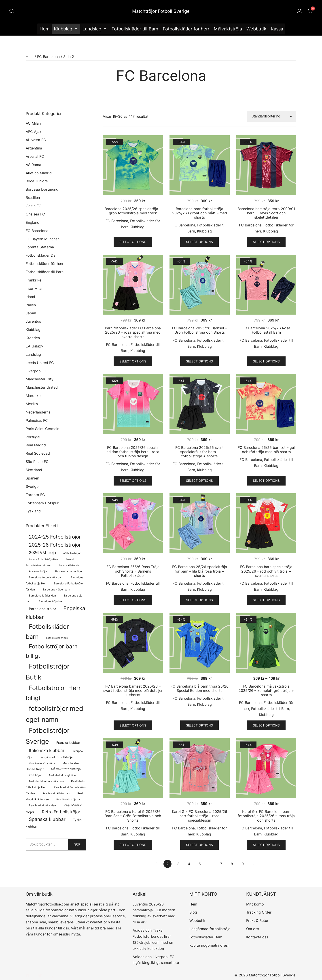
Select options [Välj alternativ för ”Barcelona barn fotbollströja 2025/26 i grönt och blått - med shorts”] (199, 242)
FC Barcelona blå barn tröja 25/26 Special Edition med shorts (200, 688)
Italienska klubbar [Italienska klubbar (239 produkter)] (47, 750)
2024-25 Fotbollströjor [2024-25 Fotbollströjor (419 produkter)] (55, 537)
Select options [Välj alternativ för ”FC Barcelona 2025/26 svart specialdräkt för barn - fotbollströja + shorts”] (199, 480)
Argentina (34, 148)
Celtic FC (34, 206)
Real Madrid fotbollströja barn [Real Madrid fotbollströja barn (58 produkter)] (46, 781)
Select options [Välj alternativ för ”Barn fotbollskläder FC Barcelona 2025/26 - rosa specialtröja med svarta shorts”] (133, 361)
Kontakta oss (257, 937)
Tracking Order (259, 912)
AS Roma (33, 165)
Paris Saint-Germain (42, 429)
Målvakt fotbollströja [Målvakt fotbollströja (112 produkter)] (66, 769)
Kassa (277, 29)
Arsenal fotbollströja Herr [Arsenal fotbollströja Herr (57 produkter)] (43, 559)
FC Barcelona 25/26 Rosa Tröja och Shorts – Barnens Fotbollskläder (133, 571)
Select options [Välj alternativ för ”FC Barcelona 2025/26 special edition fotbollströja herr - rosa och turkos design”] (133, 480)
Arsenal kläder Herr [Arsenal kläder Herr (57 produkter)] (70, 566)
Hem (44, 29)
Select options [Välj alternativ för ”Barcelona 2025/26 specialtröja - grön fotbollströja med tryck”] (133, 242)
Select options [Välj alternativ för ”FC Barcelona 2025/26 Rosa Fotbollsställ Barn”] (266, 361)
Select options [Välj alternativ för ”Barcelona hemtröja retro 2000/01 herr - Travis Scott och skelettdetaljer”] (266, 242)
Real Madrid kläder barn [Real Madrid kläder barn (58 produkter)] (56, 794)
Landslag (95, 29)
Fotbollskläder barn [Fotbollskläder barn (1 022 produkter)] (47, 632)
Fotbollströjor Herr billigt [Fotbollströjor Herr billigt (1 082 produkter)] (53, 693)
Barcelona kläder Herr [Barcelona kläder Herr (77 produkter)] (42, 595)
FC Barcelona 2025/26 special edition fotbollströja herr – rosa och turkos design (133, 452)
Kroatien (33, 338)
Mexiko (32, 404)
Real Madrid (36, 445)
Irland (30, 297)
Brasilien (33, 198)
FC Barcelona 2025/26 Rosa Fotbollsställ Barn (266, 330)
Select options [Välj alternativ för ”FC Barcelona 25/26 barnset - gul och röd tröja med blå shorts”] (266, 480)
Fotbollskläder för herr (186, 29)
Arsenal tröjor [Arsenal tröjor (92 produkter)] (38, 571)
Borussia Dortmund (42, 189)
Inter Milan (35, 288)
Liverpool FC (37, 371)
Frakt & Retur (257, 920)
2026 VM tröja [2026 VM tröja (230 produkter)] (42, 552)
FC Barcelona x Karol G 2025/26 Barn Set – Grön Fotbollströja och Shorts (133, 816)
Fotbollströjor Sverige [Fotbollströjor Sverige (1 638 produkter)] (48, 736)
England (33, 222)
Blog (193, 912)
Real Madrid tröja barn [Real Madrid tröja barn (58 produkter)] (69, 800)
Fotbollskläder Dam (42, 255)
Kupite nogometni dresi (209, 945)
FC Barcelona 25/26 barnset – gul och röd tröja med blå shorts (266, 450)
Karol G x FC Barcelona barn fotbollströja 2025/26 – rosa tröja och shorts (266, 816)
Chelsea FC (35, 214)
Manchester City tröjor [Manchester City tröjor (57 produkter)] (42, 764)
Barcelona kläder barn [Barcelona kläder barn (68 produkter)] (56, 590)
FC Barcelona (48, 57)
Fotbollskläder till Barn (135, 29)
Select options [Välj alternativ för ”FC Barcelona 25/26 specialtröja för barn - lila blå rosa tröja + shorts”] (199, 600)
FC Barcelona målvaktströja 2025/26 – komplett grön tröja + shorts (266, 690)
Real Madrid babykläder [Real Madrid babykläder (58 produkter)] (63, 775)
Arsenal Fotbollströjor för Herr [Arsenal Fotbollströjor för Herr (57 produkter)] (50, 562)
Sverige (32, 486)
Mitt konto (255, 904)
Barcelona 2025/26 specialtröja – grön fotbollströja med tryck (133, 211)
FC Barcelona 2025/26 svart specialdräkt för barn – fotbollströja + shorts (199, 452)
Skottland (34, 470)
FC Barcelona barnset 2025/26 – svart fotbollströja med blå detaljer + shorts (133, 690)
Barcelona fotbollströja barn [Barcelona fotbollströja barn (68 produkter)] (46, 577)
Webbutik (256, 29)
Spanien (32, 478)
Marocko (33, 396)
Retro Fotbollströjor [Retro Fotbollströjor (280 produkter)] (61, 812)
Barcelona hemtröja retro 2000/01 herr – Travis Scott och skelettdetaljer (266, 213)
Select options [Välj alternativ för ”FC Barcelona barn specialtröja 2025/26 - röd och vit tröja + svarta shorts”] (266, 600)
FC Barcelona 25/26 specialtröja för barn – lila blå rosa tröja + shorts (200, 571)
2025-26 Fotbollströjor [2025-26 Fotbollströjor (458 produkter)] (55, 545)
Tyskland (33, 511)
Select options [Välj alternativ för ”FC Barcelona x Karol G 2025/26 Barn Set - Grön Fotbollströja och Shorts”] (133, 845)
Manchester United (42, 387)
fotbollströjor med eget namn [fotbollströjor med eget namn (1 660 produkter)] (54, 714)
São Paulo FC (37, 462)
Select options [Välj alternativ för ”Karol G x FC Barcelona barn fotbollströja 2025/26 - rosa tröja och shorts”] (266, 845)
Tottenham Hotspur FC (45, 503)
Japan (31, 313)
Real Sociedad (38, 453)
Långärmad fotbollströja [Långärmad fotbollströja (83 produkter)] (56, 757)
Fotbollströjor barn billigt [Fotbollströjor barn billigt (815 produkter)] (52, 651)
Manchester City (40, 379)
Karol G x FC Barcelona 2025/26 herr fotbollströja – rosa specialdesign (200, 816)
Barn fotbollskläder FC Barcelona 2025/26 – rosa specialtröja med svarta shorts (133, 332)
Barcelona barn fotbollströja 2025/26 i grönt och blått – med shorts (200, 213)
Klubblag (66, 29)
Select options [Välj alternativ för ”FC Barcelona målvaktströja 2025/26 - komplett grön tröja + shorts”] (266, 725)
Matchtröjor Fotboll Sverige (161, 11)
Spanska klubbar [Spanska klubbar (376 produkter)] (47, 819)
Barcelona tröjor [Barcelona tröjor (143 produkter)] (42, 609)
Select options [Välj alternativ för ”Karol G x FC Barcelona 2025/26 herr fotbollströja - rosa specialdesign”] (199, 845)
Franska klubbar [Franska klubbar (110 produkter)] (68, 742)
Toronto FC (35, 495)
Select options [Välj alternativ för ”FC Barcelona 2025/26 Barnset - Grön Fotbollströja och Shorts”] (199, 361)
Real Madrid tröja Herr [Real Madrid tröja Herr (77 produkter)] (42, 805)
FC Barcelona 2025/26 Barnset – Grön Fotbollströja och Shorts (200, 330)
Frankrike (34, 280)
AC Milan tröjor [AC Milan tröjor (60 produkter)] (72, 553)
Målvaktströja (228, 29)
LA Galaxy (34, 346)
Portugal (33, 437)
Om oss (253, 929)
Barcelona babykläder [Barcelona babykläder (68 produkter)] (69, 571)
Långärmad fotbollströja (210, 929)
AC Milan (33, 123)
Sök (77, 844)
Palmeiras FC (37, 420)
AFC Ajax (34, 132)
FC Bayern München (43, 239)
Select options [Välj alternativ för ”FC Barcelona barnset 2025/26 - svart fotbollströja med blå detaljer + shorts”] (133, 725)
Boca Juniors (37, 181)
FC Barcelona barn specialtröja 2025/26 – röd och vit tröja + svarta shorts (266, 571)
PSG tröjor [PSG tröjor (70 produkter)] (35, 775)
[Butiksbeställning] (272, 116)
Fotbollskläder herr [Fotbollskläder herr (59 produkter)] (57, 638)
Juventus (33, 321)
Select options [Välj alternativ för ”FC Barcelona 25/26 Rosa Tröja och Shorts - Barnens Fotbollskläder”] (133, 600)
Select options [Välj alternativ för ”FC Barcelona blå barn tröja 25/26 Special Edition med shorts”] (199, 725)
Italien (31, 305)
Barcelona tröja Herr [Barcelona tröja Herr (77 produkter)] (51, 601)
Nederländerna (38, 412)
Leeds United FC (40, 363)
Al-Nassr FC (36, 140)
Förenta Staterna (40, 247)
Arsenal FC (35, 156)
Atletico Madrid (39, 173)
